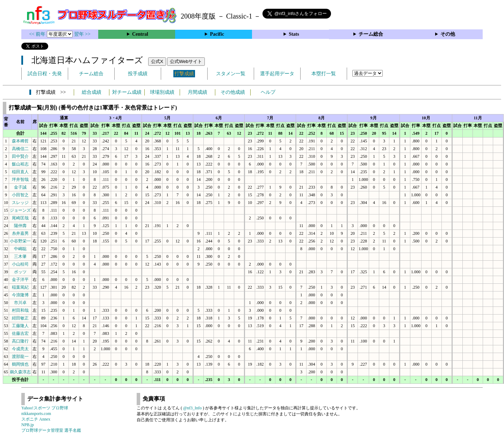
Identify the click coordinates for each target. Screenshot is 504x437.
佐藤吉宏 (20, 333)
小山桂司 (20, 264)
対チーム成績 (127, 92)
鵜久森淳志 (20, 372)
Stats (294, 34)
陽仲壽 (20, 226)
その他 (448, 34)
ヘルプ (268, 92)
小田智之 (20, 195)
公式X (157, 61)
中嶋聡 (20, 249)
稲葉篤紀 (20, 287)
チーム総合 (371, 34)
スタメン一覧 (231, 74)
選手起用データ (277, 74)
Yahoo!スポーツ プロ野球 (45, 408)
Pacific (217, 34)
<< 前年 (38, 34)
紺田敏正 (20, 318)
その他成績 (233, 92)
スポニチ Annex (36, 419)
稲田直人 (20, 172)
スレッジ (20, 203)
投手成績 (138, 74)
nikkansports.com (36, 414)
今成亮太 (20, 349)
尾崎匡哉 (20, 218)
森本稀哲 (20, 141)
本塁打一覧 (324, 74)
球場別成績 (162, 92)
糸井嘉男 (20, 233)
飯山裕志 (20, 164)
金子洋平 (20, 280)
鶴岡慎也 (20, 364)
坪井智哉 (20, 179)
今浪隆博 (20, 295)
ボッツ (20, 272)
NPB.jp (28, 425)
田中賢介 (20, 156)
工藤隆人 (20, 326)
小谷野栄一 (20, 241)
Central (140, 34)
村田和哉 (20, 310)
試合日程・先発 (45, 74)
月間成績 (197, 92)
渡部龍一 (20, 357)
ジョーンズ (20, 210)
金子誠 (20, 187)
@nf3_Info (192, 408)
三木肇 (20, 256)
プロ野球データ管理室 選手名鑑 (51, 430)
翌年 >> (82, 34)
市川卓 (20, 303)
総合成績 (92, 92)
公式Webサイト (186, 61)
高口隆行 (20, 341)
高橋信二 (20, 149)
